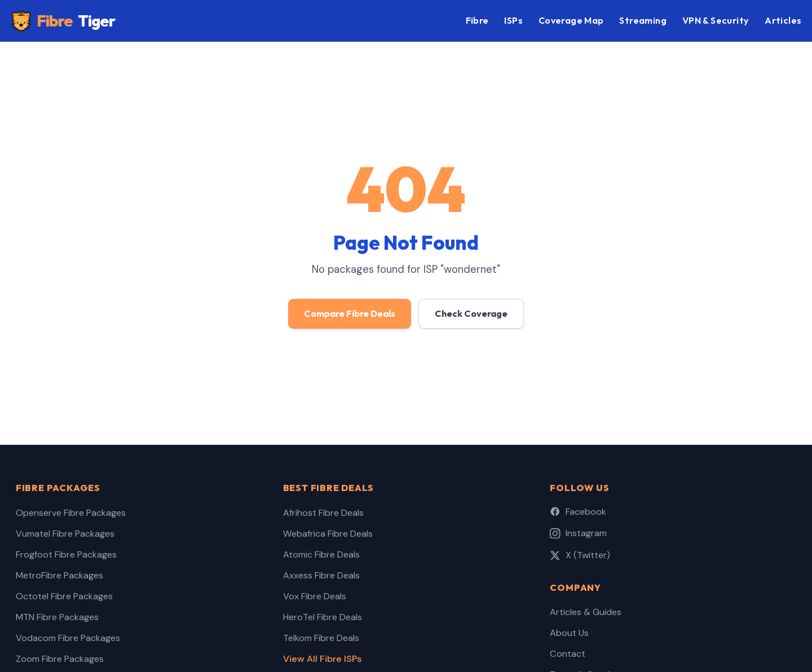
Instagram (578, 533)
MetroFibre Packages (59, 575)
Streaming (643, 20)
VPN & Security (716, 20)
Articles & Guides (586, 612)
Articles (783, 20)
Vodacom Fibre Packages (68, 638)
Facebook (578, 512)
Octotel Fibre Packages (64, 596)
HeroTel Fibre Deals (323, 617)
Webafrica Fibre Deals (328, 534)
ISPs (513, 20)
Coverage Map (571, 20)
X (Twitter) (580, 555)
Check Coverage (471, 313)
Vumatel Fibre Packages (65, 534)
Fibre (63, 21)
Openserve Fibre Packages (71, 513)
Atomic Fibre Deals (321, 554)
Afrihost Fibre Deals (323, 513)
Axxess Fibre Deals (321, 575)
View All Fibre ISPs (322, 659)
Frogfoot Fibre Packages (66, 554)
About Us (569, 633)
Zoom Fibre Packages (60, 659)
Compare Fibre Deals (350, 313)
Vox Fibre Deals (315, 596)
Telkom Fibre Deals (321, 638)
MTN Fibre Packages (57, 617)
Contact (568, 654)
